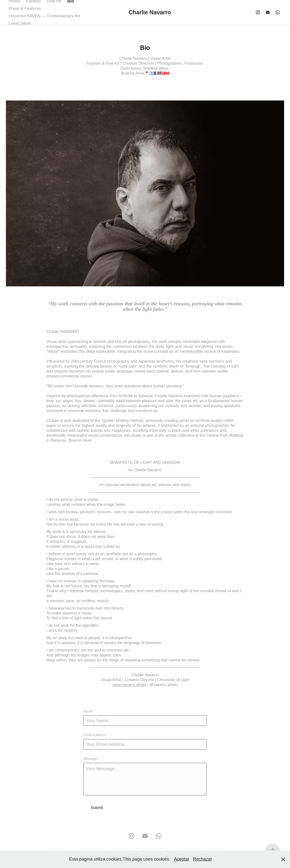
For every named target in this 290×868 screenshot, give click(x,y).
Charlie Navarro (150, 12)
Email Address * (96, 735)
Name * (89, 711)
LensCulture (20, 23)
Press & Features (25, 9)
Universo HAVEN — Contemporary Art (44, 16)
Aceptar (182, 859)
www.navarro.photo (129, 685)
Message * (91, 759)
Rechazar (203, 859)
